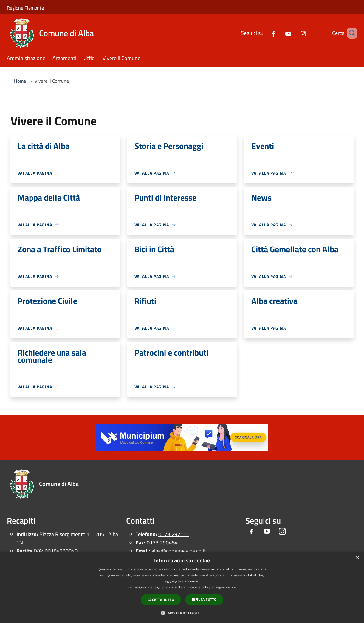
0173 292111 (174, 534)
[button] (182, 613)
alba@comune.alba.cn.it (179, 551)
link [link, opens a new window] (234, 587)
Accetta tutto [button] (161, 600)
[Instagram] (295, 33)
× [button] (357, 558)
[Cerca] (350, 33)
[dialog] (182, 587)
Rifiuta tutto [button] (204, 599)
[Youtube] (280, 33)
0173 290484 (162, 543)
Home (20, 81)
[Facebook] (265, 33)
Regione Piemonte (25, 8)
